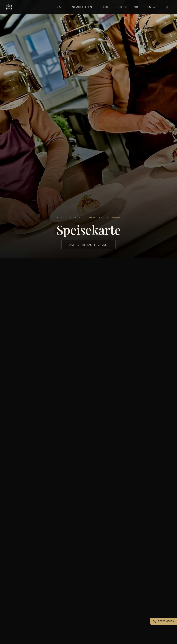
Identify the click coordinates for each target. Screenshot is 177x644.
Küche (104, 7)
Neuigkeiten (82, 7)
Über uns (58, 7)
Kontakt (152, 7)
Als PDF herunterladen (88, 245)
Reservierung (127, 7)
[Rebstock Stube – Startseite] (9, 7)
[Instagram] (167, 7)
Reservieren (164, 621)
